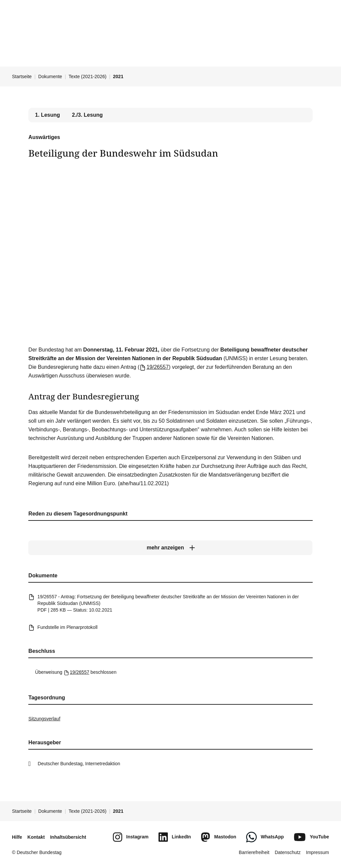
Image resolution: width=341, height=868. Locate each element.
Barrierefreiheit (254, 852)
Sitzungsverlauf (44, 719)
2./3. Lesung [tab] (87, 115)
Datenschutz (288, 852)
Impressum (318, 852)
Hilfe (17, 837)
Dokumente (50, 76)
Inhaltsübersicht (68, 837)
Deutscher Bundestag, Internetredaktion (79, 764)
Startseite (22, 76)
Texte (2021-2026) (88, 76)
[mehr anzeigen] (170, 548)
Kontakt (36, 837)
